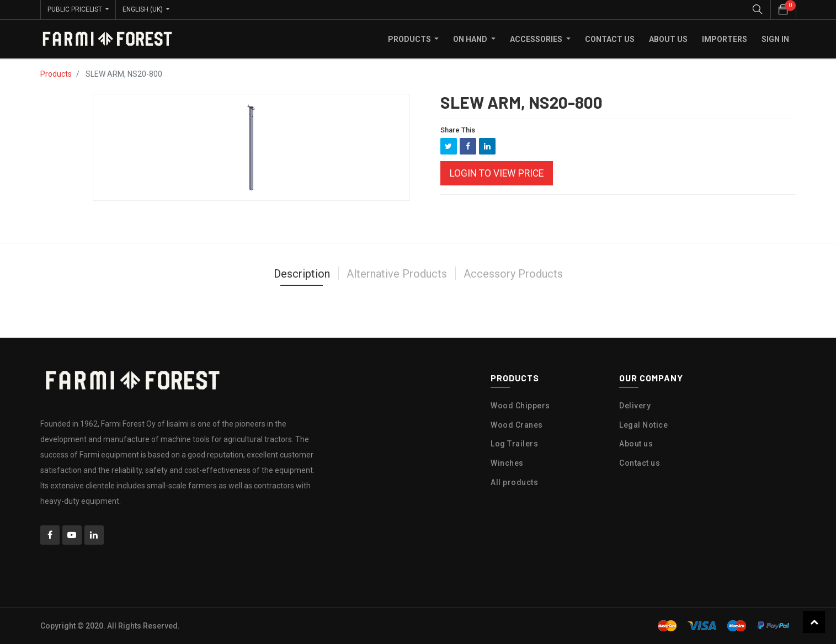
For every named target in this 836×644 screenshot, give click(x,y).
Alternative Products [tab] (397, 274)
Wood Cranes (517, 424)
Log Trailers (514, 444)
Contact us (640, 463)
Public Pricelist (76, 9)
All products (514, 482)
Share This (458, 130)
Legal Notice (643, 424)
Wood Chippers (520, 406)
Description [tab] (302, 274)
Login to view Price (497, 173)
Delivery (635, 406)
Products (56, 74)
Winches (507, 463)
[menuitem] (610, 39)
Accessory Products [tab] (513, 274)
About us (636, 444)
